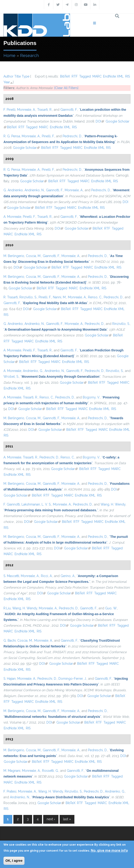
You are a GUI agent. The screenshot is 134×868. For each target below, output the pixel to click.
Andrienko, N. (34, 190)
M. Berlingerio (14, 256)
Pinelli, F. (48, 136)
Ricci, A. (47, 576)
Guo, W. (111, 608)
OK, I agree (14, 861)
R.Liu (7, 608)
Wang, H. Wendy (113, 504)
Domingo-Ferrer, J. (73, 679)
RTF (75, 76)
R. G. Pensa (12, 136)
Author (8, 76)
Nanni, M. (60, 297)
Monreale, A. (26, 110)
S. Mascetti (11, 576)
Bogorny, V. (91, 397)
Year (7, 82)
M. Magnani (12, 771)
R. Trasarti (11, 297)
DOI (100, 121)
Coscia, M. (33, 256)
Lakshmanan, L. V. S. (36, 504)
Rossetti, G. (50, 771)
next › (51, 819)
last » (67, 819)
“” (55, 303)
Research (29, 55)
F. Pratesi (10, 791)
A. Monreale (12, 217)
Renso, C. (95, 297)
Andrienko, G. (33, 371)
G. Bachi (10, 641)
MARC (97, 76)
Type (26, 76)
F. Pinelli (9, 110)
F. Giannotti (12, 504)
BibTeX (65, 76)
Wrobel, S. (11, 377)
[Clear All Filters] (66, 88)
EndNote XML (113, 76)
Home (9, 55)
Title (18, 76)
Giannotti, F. (69, 110)
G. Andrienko (13, 190)
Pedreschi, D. (72, 136)
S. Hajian (10, 679)
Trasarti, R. (45, 110)
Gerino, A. (68, 576)
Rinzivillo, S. (28, 297)
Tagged (85, 76)
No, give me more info (109, 850)
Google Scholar (26, 148)
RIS (128, 76)
